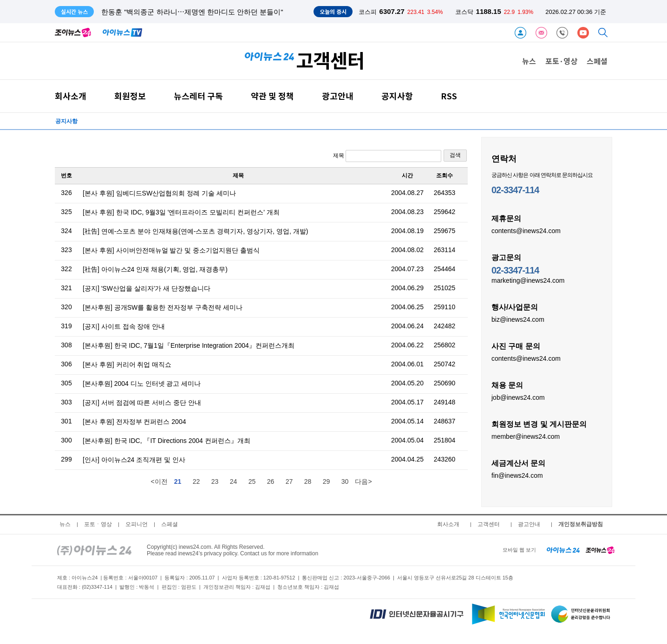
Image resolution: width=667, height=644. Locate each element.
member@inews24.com (526, 436)
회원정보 (130, 96)
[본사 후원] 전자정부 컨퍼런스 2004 (134, 422)
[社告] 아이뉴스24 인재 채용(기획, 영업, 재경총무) (155, 269)
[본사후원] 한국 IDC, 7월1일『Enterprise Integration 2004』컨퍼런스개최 (189, 345)
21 (178, 481)
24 (234, 481)
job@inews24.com (518, 397)
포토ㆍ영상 (98, 524)
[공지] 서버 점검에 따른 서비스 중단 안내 (142, 403)
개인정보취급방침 (581, 524)
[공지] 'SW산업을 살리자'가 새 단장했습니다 (147, 288)
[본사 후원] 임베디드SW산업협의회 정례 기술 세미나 (159, 193)
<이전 (159, 481)
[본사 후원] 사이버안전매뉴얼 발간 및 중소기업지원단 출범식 (171, 250)
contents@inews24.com (526, 230)
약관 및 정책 (272, 96)
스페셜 (597, 61)
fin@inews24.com (517, 475)
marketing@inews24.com (528, 280)
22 (196, 481)
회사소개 (71, 96)
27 (289, 481)
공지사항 (397, 96)
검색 (455, 155)
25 (252, 481)
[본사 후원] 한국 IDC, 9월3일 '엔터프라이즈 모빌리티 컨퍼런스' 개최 (181, 212)
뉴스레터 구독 (198, 96)
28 (308, 481)
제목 (387, 156)
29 (327, 481)
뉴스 (529, 61)
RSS (449, 96)
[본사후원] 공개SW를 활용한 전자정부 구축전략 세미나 (163, 307)
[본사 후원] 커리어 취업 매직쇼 (127, 364)
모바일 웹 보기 (519, 550)
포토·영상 (561, 61)
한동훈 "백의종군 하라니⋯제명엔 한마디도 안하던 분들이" (192, 12)
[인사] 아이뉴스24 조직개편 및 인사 (134, 460)
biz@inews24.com (518, 319)
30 (345, 481)
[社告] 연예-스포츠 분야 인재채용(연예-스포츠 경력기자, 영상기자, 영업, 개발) (195, 231)
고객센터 (489, 524)
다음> (363, 481)
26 (271, 481)
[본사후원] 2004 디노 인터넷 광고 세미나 (142, 384)
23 (215, 481)
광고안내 (338, 96)
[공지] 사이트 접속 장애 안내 (124, 326)
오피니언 (137, 524)
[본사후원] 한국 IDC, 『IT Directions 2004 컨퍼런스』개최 (167, 441)
